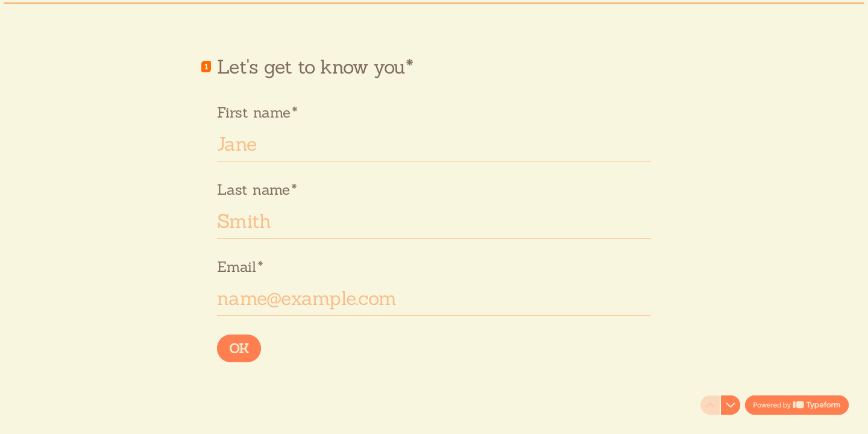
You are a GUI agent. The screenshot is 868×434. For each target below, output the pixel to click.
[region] (118, 388)
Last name (257, 189)
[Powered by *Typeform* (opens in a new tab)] (797, 405)
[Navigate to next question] (731, 405)
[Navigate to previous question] (710, 405)
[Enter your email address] (434, 298)
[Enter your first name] (434, 143)
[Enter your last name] (434, 221)
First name (257, 112)
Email (240, 266)
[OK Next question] (239, 348)
